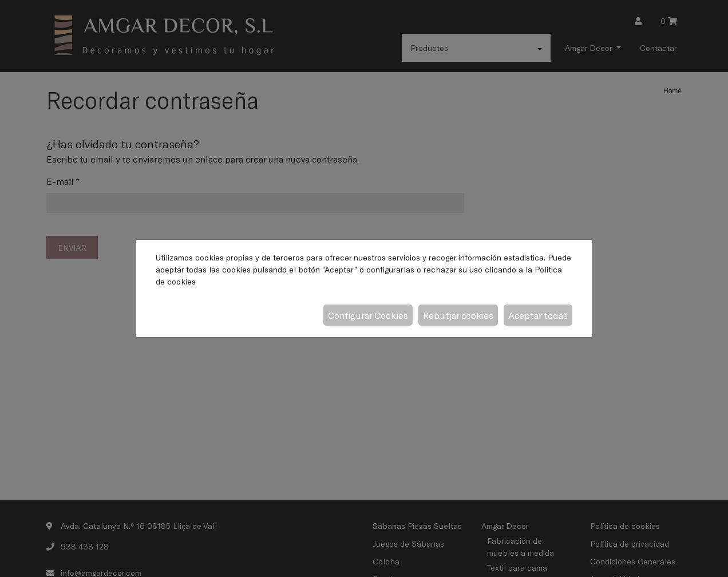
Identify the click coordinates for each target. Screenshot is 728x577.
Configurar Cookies (368, 315)
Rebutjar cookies (458, 315)
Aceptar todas (538, 315)
